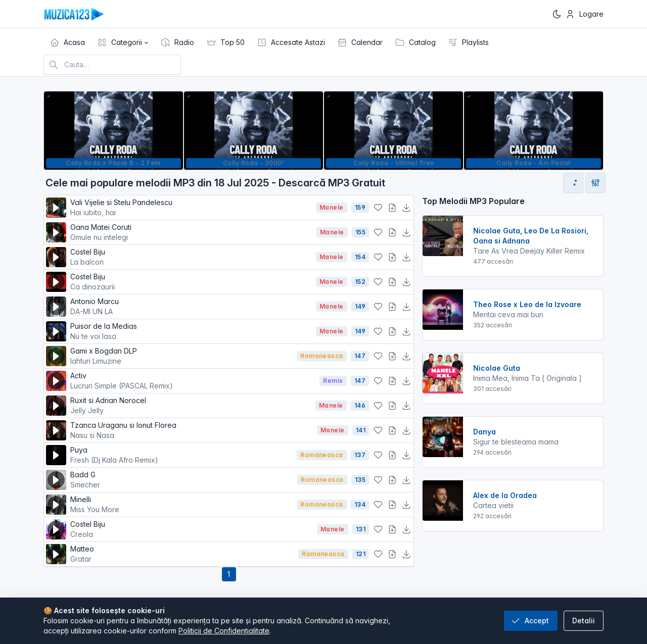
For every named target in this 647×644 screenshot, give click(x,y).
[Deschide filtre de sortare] (595, 183)
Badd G (182, 480)
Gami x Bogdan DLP (181, 356)
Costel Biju (191, 257)
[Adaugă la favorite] (378, 207)
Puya (181, 455)
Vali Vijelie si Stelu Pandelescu (191, 208)
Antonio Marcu (191, 307)
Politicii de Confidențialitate (224, 631)
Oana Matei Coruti (191, 233)
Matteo (182, 554)
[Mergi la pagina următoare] (573, 183)
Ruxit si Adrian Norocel (191, 406)
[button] (123, 42)
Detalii (584, 621)
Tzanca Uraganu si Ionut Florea (192, 431)
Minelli (181, 505)
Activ (193, 381)
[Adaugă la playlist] (392, 207)
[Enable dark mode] (557, 14)
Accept (530, 621)
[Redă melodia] (56, 208)
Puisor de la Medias (191, 332)
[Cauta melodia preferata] (112, 65)
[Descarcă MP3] (406, 207)
